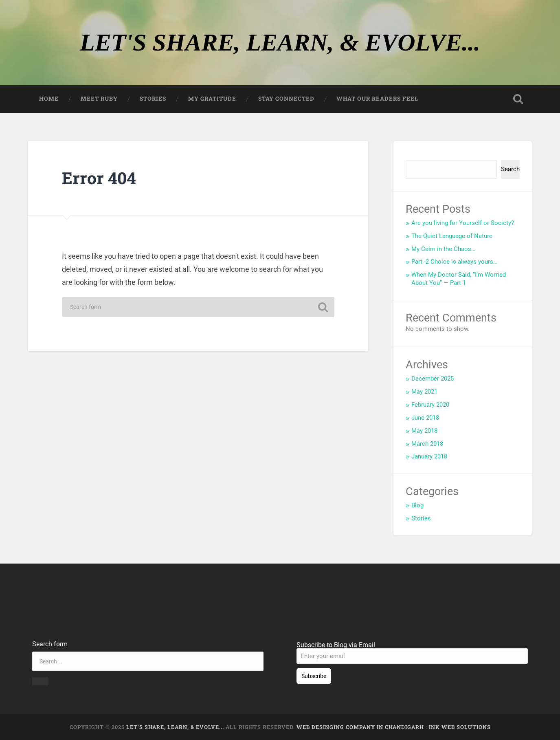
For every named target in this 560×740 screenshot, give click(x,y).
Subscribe (314, 676)
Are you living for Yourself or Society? (463, 223)
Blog (417, 505)
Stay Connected (286, 99)
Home (49, 99)
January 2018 (429, 456)
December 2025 (433, 379)
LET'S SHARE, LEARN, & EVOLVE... (280, 42)
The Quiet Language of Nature (452, 236)
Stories (153, 99)
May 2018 (424, 431)
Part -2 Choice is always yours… (454, 262)
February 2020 (430, 405)
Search (416, 156)
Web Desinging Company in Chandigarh (360, 727)
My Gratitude (212, 99)
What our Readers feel (377, 99)
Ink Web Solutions (460, 727)
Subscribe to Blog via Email (336, 645)
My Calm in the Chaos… (443, 249)
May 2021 (424, 392)
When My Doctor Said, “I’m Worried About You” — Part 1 (459, 279)
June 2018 (425, 418)
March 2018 (427, 444)
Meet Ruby (99, 99)
